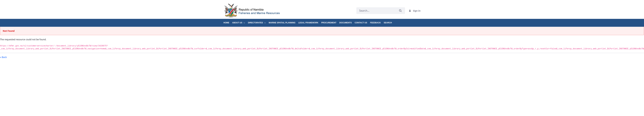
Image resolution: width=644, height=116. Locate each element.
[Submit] (400, 11)
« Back (3, 57)
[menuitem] (228, 22)
